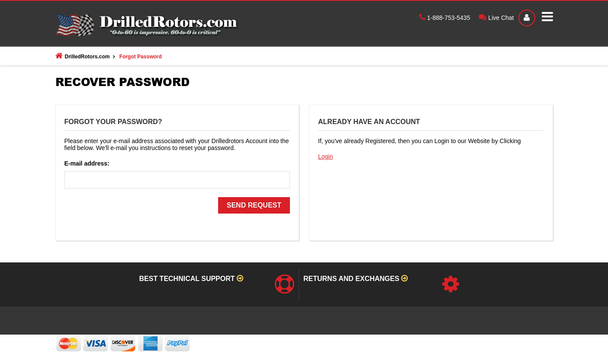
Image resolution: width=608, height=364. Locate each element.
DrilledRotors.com (83, 56)
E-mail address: (87, 163)
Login (325, 156)
